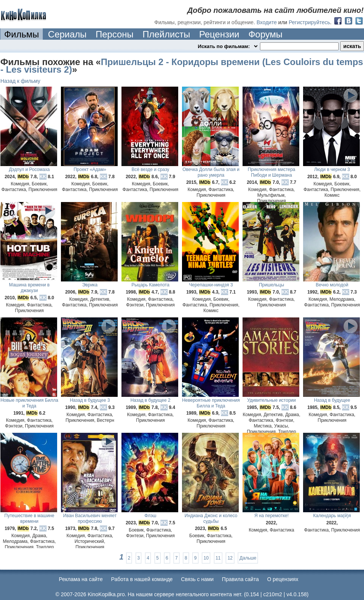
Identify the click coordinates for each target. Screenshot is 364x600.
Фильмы (22, 34)
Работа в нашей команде (142, 579)
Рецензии (219, 34)
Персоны (115, 34)
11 (218, 558)
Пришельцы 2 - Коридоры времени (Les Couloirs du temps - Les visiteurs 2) (182, 66)
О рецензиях (283, 579)
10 (206, 558)
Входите (267, 22)
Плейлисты (166, 34)
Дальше (248, 558)
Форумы (265, 34)
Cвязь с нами (197, 579)
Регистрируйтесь (309, 22)
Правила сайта (240, 579)
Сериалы (67, 34)
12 (230, 558)
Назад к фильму (20, 81)
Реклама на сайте (81, 579)
